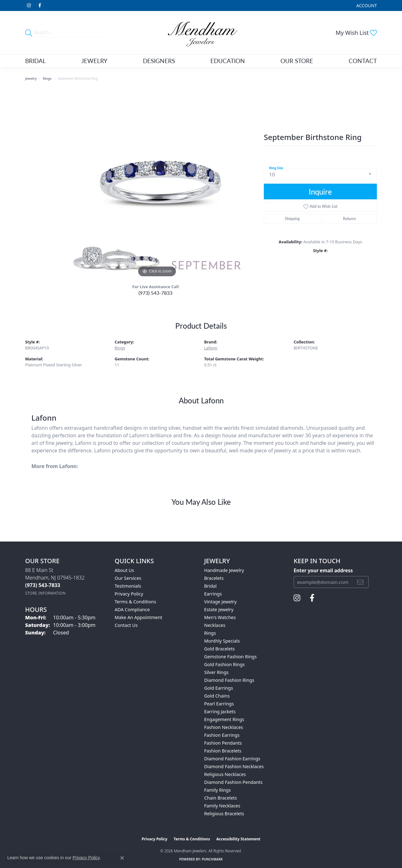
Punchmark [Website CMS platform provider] (212, 859)
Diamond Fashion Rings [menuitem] (229, 680)
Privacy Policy (129, 594)
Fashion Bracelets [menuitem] (223, 751)
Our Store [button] (297, 61)
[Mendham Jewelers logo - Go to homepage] (201, 33)
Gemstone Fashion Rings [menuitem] (230, 657)
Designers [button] (159, 61)
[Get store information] (45, 593)
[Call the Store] (43, 585)
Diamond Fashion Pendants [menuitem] (233, 782)
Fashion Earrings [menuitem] (222, 735)
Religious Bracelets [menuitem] (224, 814)
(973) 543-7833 (155, 293)
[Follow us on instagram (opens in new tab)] (29, 6)
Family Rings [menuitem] (217, 790)
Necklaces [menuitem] (215, 625)
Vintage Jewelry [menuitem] (220, 602)
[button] (366, 5)
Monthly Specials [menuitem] (222, 641)
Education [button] (228, 61)
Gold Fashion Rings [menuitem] (224, 664)
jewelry (31, 78)
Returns (349, 219)
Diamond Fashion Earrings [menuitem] (232, 759)
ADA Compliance (132, 609)
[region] (157, 185)
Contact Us (126, 625)
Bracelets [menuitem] (214, 578)
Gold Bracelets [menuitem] (220, 649)
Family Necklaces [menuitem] (222, 806)
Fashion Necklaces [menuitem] (224, 727)
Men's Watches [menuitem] (220, 617)
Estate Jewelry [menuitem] (219, 609)
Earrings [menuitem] (213, 594)
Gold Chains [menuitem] (217, 696)
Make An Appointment (139, 617)
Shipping (292, 219)
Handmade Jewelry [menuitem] (224, 570)
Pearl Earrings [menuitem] (219, 704)
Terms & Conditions (135, 602)
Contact (363, 61)
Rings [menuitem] (210, 633)
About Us (124, 570)
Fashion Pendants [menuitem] (223, 743)
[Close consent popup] (122, 858)
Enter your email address (323, 570)
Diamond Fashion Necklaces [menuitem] (234, 766)
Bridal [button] (35, 61)
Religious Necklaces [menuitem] (225, 774)
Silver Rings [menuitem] (216, 672)
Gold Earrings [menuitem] (219, 688)
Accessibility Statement (238, 839)
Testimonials (128, 586)
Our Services (128, 578)
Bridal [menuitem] (210, 586)
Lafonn (211, 348)
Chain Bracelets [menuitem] (220, 798)
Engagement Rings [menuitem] (224, 719)
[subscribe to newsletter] (360, 582)
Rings (47, 78)
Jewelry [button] (94, 61)
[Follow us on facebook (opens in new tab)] (40, 6)
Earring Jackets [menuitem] (220, 712)
